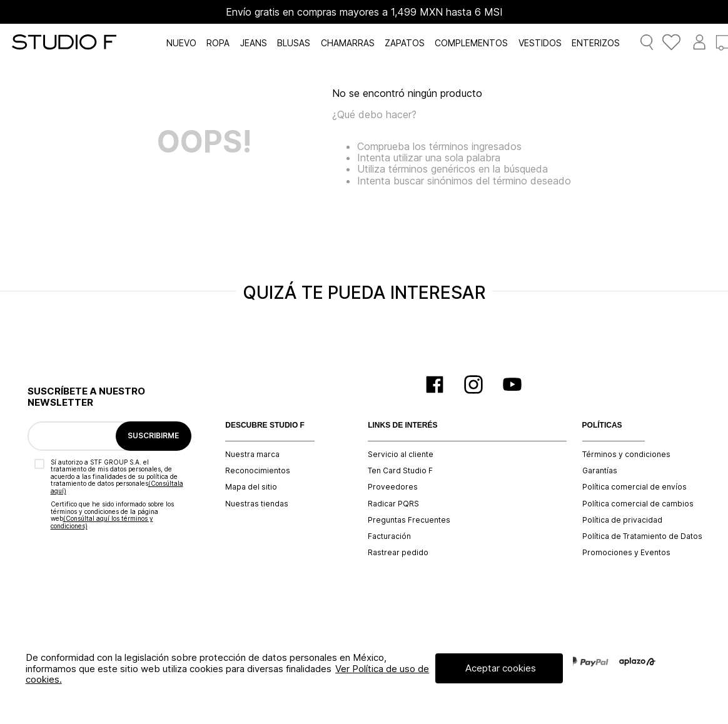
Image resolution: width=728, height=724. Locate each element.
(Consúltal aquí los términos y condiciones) (102, 522)
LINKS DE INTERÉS (402, 425)
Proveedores (393, 487)
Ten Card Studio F (400, 471)
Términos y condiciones (626, 455)
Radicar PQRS (393, 504)
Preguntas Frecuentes (409, 520)
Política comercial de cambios (638, 504)
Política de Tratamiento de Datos (642, 536)
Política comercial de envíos (634, 487)
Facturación (389, 536)
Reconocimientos (258, 471)
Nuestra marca (252, 455)
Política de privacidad (622, 520)
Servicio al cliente (401, 455)
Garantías (600, 471)
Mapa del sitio (251, 487)
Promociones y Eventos (626, 553)
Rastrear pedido (398, 553)
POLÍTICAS (602, 425)
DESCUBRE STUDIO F (265, 425)
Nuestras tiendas (257, 504)
